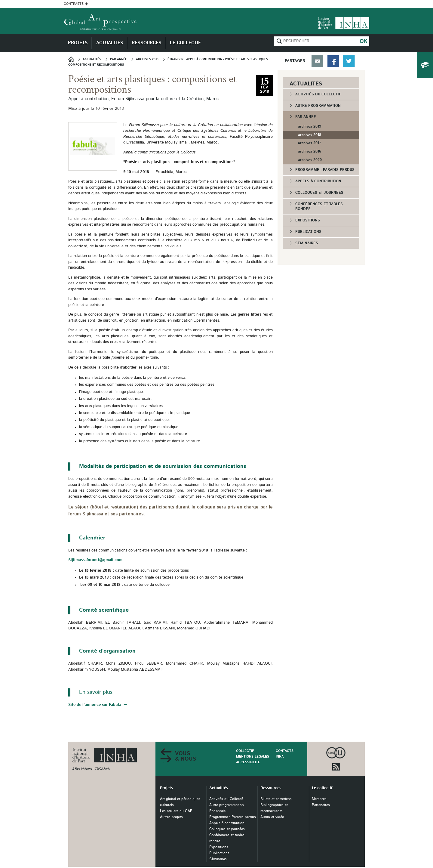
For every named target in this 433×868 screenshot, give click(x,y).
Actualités (219, 788)
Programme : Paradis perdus (325, 170)
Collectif (245, 751)
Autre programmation (318, 106)
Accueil (73, 59)
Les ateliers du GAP (176, 811)
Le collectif (322, 788)
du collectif (425, 65)
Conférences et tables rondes (319, 207)
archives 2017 (310, 143)
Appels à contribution (318, 181)
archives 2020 (310, 160)
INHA (280, 757)
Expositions (308, 220)
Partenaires (321, 805)
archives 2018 (310, 135)
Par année (306, 117)
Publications (308, 232)
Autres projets (171, 817)
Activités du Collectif (318, 94)
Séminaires (307, 243)
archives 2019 (310, 126)
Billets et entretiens (276, 799)
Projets (166, 788)
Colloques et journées (319, 193)
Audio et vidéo (272, 817)
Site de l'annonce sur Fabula (95, 705)
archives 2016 (310, 151)
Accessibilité (248, 762)
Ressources (271, 788)
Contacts (285, 751)
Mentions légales (253, 757)
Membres (319, 799)
